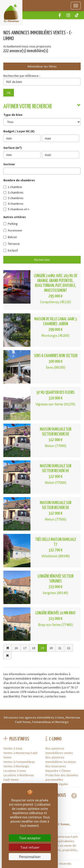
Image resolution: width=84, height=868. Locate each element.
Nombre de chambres (19, 180)
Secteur (9, 164)
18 (34, 648)
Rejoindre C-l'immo (58, 771)
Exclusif (11, 250)
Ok (9, 93)
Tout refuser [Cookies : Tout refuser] (30, 847)
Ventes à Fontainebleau (19, 762)
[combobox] (42, 171)
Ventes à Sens (13, 748)
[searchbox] (6, 171)
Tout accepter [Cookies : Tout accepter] (30, 838)
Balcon (10, 237)
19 (42, 648)
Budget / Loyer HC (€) (19, 131)
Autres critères (15, 217)
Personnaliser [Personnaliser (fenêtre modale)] (30, 857)
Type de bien (13, 115)
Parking (11, 224)
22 (69, 648)
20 (51, 648)
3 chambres (13, 198)
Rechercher (42, 260)
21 (60, 648)
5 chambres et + (16, 209)
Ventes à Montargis (16, 766)
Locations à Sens (15, 771)
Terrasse (12, 244)
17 (25, 648)
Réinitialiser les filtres (42, 66)
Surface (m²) (13, 148)
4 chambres (13, 204)
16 (16, 648)
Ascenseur (13, 230)
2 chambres (13, 192)
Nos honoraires (56, 766)
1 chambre (13, 187)
